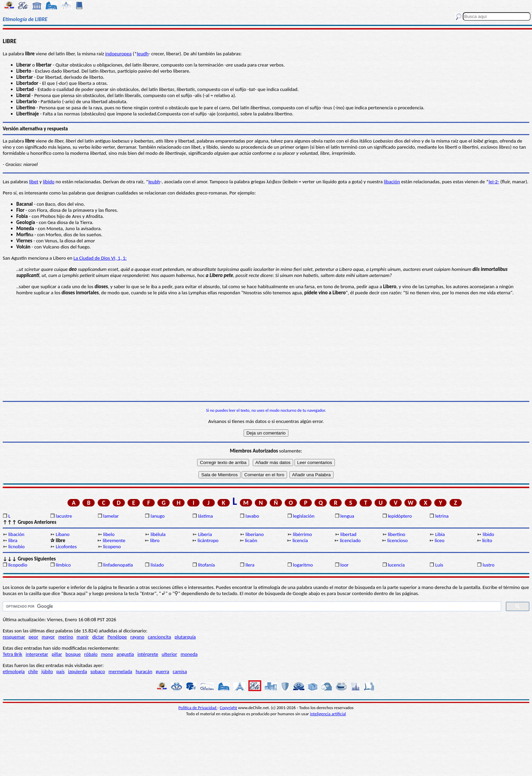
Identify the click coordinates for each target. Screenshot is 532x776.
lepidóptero (400, 516)
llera (250, 565)
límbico (63, 565)
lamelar (111, 516)
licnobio (16, 547)
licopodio (18, 565)
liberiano (254, 534)
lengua (347, 516)
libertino (397, 534)
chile (33, 671)
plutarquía (185, 637)
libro (155, 540)
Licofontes (66, 547)
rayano (137, 637)
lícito (487, 540)
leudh (143, 54)
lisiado (157, 565)
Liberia (205, 534)
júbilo (47, 671)
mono (107, 654)
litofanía (207, 565)
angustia (125, 654)
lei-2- (494, 182)
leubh (154, 182)
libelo (109, 534)
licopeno (112, 547)
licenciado (350, 540)
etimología (14, 671)
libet (34, 182)
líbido (49, 182)
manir (83, 637)
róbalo (91, 654)
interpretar (37, 654)
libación (392, 182)
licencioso (398, 540)
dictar (98, 637)
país (60, 671)
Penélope (117, 637)
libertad (348, 534)
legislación (303, 516)
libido (489, 534)
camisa (180, 671)
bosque (73, 654)
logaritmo (303, 565)
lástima (206, 516)
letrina (442, 516)
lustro (489, 565)
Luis (439, 565)
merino (66, 637)
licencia (300, 540)
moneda (189, 654)
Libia (440, 534)
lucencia (396, 565)
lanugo (158, 516)
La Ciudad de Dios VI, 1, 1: (100, 258)
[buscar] (251, 607)
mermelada (120, 671)
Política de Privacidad (198, 708)
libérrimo (302, 534)
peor (33, 637)
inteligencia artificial (328, 714)
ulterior (169, 654)
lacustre (64, 516)
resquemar (14, 637)
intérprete (148, 654)
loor (345, 565)
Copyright (229, 708)
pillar (57, 654)
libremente (114, 540)
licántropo (208, 540)
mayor (48, 637)
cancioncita (160, 637)
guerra (163, 671)
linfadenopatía (118, 565)
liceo (440, 540)
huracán (144, 671)
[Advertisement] (266, 348)
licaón (251, 540)
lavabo (252, 516)
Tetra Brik (13, 654)
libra (13, 540)
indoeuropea (118, 54)
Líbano (63, 534)
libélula (158, 534)
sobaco (98, 671)
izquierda (78, 671)
